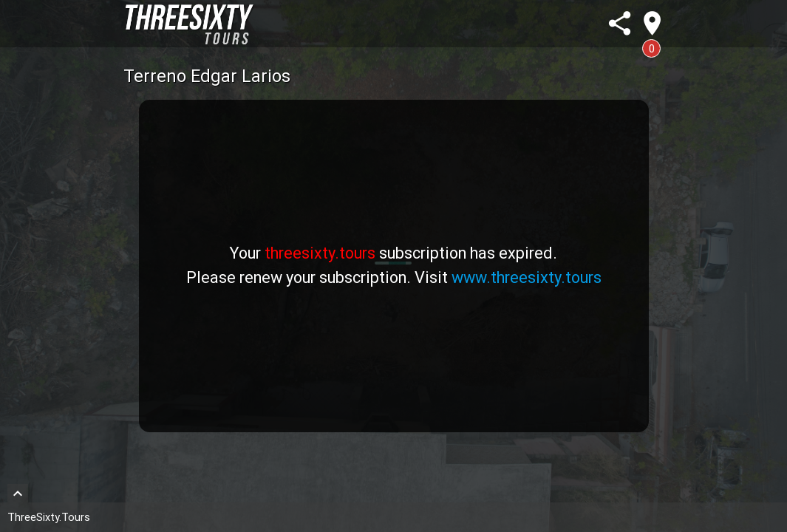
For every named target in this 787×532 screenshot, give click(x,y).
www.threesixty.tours (527, 277)
